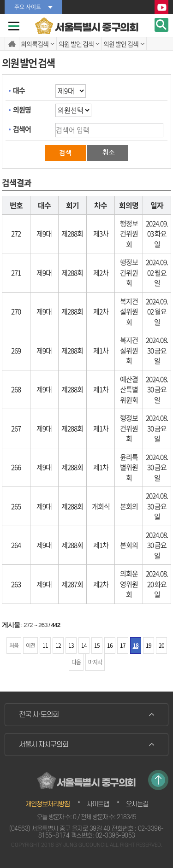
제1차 (101, 351)
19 (149, 645)
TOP (158, 780)
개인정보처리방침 (48, 804)
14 (84, 645)
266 (16, 467)
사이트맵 (98, 804)
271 (16, 273)
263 (16, 584)
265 (16, 506)
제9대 (44, 234)
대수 (19, 90)
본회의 (129, 506)
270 (16, 311)
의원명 (22, 110)
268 (16, 389)
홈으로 (12, 44)
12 (58, 645)
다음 (76, 662)
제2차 (101, 273)
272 (16, 234)
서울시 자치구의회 (44, 745)
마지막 (95, 662)
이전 (30, 645)
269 (16, 351)
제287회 (72, 584)
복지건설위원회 (129, 312)
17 (123, 645)
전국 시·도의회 (39, 715)
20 (161, 645)
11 (45, 645)
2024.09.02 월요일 (157, 273)
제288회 (72, 234)
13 (71, 645)
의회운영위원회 (129, 584)
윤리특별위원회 (129, 467)
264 (16, 545)
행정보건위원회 (129, 234)
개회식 (101, 506)
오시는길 (137, 804)
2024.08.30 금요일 (157, 350)
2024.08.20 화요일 (157, 584)
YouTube (161, 7)
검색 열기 (161, 25)
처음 (14, 645)
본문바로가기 (0, 0)
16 (110, 645)
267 (16, 428)
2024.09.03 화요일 (157, 234)
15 (97, 645)
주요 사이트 (28, 7)
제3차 (101, 234)
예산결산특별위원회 (129, 390)
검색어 (22, 129)
